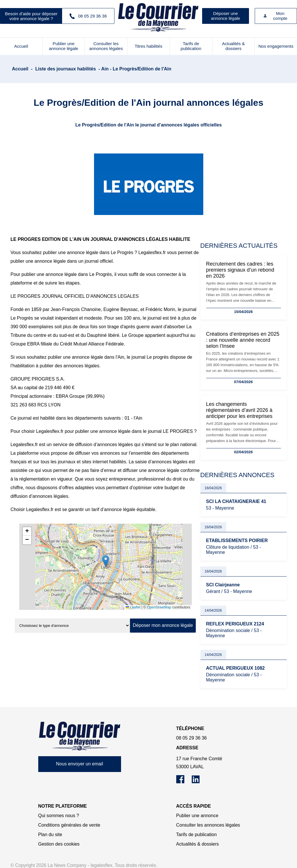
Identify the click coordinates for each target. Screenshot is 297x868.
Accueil (21, 46)
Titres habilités (148, 46)
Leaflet (133, 607)
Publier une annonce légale (64, 46)
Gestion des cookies (59, 844)
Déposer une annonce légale (225, 16)
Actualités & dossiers (233, 46)
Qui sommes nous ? (59, 816)
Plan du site (50, 835)
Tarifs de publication (191, 46)
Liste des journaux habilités (66, 69)
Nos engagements (276, 46)
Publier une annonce (197, 816)
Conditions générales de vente (69, 825)
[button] (106, 561)
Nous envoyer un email (80, 764)
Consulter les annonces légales (106, 46)
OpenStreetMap (159, 607)
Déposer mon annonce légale (163, 625)
